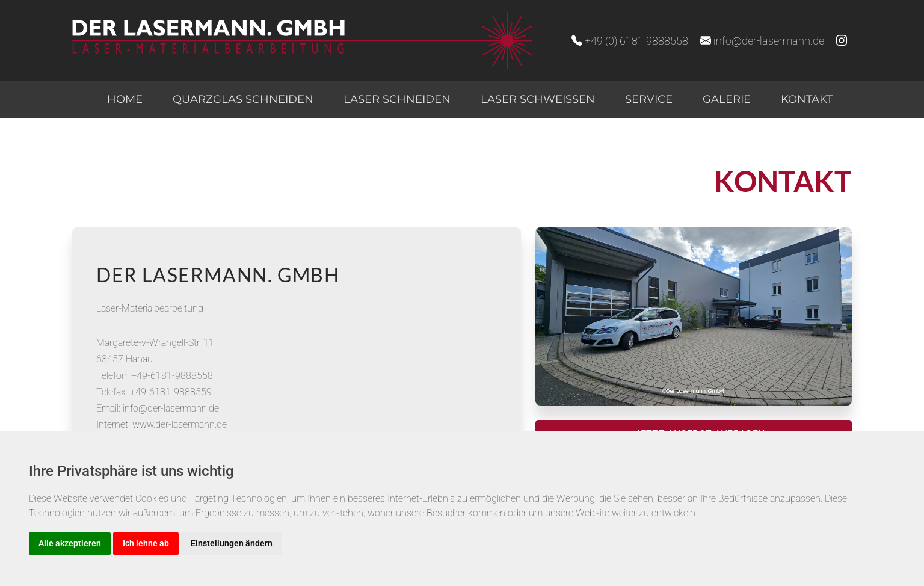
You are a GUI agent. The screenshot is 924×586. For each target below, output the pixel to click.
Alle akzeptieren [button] (70, 543)
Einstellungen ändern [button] (232, 543)
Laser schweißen (538, 99)
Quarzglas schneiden (243, 99)
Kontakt (807, 99)
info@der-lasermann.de (762, 41)
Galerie (727, 99)
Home (125, 99)
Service (649, 99)
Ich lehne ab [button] (146, 543)
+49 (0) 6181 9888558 (630, 41)
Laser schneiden (397, 99)
